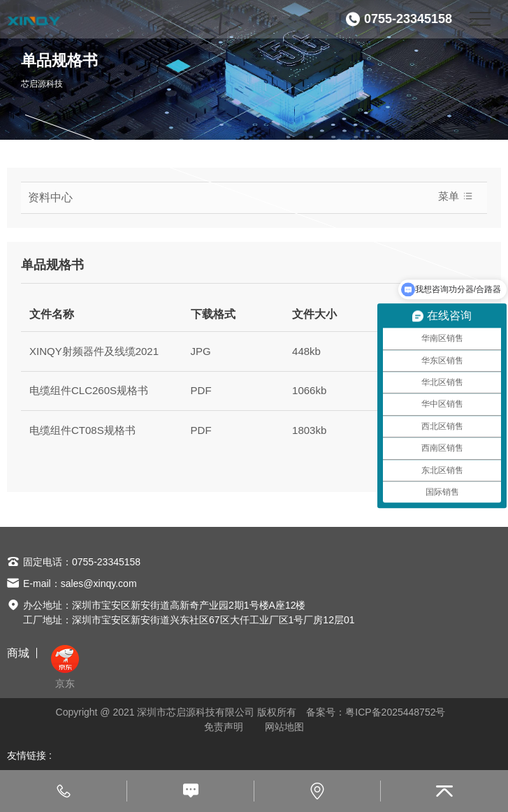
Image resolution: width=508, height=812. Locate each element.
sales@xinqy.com (99, 583)
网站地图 (284, 727)
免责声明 (224, 727)
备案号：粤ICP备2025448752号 (376, 712)
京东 (65, 667)
